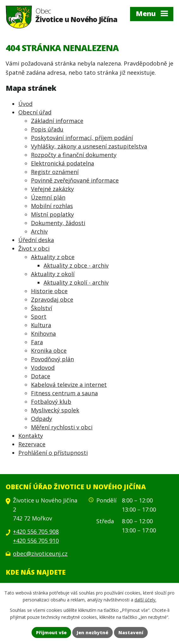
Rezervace (32, 444)
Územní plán (48, 197)
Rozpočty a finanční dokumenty (74, 155)
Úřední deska (36, 240)
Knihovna (43, 334)
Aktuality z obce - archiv (76, 265)
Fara (37, 342)
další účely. (145, 600)
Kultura (41, 325)
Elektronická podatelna (63, 163)
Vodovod (43, 368)
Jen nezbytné (92, 632)
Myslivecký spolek (55, 410)
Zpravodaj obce (52, 299)
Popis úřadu (47, 129)
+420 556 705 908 (36, 531)
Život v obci (34, 248)
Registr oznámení (55, 172)
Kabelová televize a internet (69, 385)
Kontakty (31, 436)
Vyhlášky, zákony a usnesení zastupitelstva (89, 146)
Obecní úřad (35, 112)
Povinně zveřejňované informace (75, 180)
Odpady (42, 419)
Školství (42, 308)
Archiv (39, 231)
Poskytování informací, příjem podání (82, 138)
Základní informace (57, 121)
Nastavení (131, 632)
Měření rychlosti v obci (62, 427)
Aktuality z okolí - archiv (76, 282)
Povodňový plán (52, 359)
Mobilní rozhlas (52, 206)
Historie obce (49, 291)
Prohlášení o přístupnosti (53, 453)
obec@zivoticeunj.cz (40, 554)
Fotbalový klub (51, 402)
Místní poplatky (52, 214)
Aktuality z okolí (53, 274)
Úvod (25, 104)
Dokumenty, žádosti (58, 223)
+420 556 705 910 (36, 541)
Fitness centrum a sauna (64, 393)
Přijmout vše (51, 632)
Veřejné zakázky (52, 189)
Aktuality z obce (53, 257)
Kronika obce (49, 351)
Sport (39, 316)
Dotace (41, 376)
